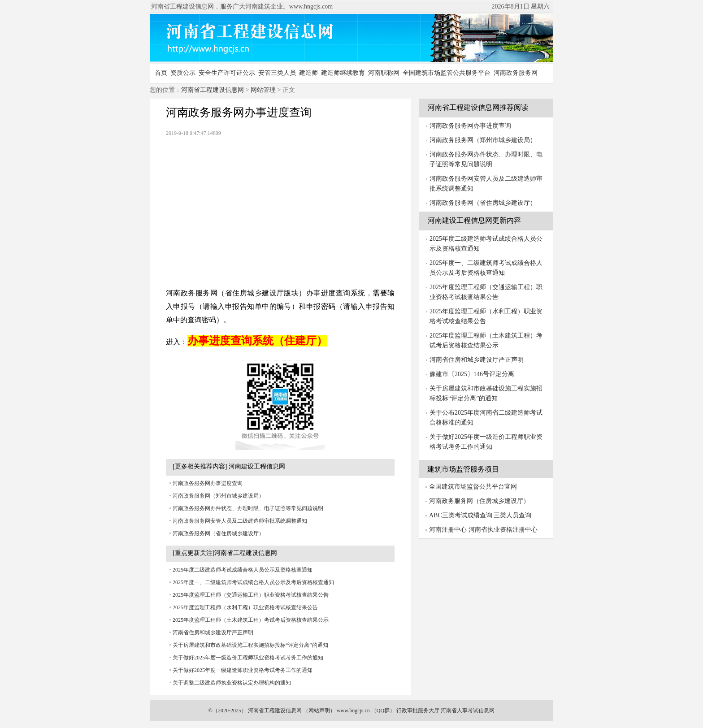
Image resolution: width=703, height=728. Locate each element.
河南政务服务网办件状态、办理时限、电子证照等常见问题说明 (248, 508)
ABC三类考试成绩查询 (461, 515)
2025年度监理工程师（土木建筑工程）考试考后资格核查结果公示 (251, 620)
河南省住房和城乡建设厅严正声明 (213, 633)
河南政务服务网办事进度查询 (208, 483)
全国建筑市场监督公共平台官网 (473, 487)
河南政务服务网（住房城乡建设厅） (479, 501)
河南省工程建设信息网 (213, 90)
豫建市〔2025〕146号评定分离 (472, 374)
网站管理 (263, 90)
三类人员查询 (512, 515)
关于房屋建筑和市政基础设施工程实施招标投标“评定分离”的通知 (250, 645)
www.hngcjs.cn (353, 711)
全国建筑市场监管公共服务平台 (447, 73)
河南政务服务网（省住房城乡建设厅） (218, 533)
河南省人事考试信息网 (468, 711)
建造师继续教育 (343, 73)
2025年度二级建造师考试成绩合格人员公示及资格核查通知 (243, 570)
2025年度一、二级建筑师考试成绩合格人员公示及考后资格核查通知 (253, 582)
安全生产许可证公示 (227, 73)
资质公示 (183, 73)
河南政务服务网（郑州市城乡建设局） (218, 496)
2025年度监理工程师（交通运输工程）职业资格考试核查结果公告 (251, 595)
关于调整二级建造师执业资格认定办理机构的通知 (232, 683)
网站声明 (319, 711)
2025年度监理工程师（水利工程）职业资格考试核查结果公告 (245, 607)
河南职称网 (384, 73)
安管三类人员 (277, 73)
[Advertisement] (280, 208)
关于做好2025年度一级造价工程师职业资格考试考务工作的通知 (248, 658)
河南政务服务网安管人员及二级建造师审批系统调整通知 (240, 521)
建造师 (308, 73)
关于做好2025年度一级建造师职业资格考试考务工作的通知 (243, 670)
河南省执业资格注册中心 (503, 530)
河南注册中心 (448, 530)
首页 (161, 73)
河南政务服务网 (516, 73)
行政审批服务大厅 (418, 711)
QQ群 (383, 711)
